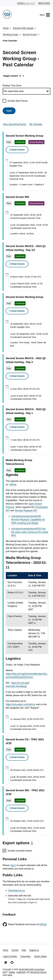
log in (13, 865)
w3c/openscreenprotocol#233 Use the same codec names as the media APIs (30, 532)
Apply (9, 111)
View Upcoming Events (15, 124)
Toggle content (12, 76)
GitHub (13, 484)
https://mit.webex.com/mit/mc (21, 704)
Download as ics (17, 891)
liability (12, 972)
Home (6, 28)
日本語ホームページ (26, 3)
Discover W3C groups (23, 28)
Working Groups (11, 34)
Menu (45, 15)
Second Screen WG (17, 197)
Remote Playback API (26, 511)
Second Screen (30, 34)
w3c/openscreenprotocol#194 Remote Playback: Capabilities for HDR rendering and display (28, 520)
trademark (21, 972)
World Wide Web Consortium (32, 969)
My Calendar (36, 124)
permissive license (38, 972)
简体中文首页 (44, 3)
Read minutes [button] (17, 150)
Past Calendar (10, 41)
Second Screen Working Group (25, 136)
